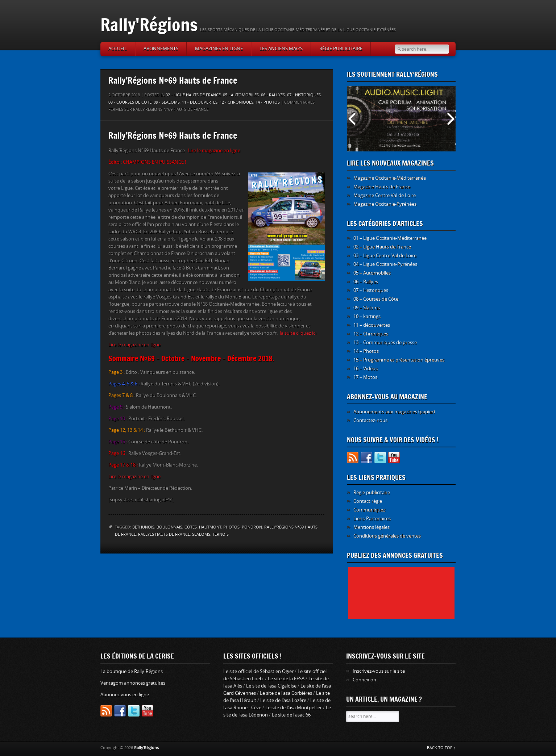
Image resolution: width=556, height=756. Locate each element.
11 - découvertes (200, 102)
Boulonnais (169, 527)
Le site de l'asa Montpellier (294, 708)
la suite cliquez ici (298, 333)
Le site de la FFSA (286, 679)
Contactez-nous (370, 420)
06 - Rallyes (273, 95)
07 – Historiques (371, 290)
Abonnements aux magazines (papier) (394, 412)
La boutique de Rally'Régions (132, 671)
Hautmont (210, 527)
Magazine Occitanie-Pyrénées (385, 204)
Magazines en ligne (219, 49)
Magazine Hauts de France (382, 187)
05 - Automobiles (241, 95)
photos (231, 527)
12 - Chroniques (236, 102)
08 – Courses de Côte (376, 299)
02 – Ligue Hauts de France (382, 247)
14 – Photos (366, 351)
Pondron (252, 527)
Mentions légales (372, 527)
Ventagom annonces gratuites (133, 683)
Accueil (118, 49)
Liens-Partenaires (372, 519)
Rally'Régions (149, 24)
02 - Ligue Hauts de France (193, 95)
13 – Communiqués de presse (385, 343)
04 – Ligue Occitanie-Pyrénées (385, 264)
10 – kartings (367, 316)
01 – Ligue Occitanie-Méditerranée (390, 238)
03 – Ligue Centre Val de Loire (385, 256)
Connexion (364, 680)
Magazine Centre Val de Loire (385, 195)
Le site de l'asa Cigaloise (271, 686)
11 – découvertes (372, 325)
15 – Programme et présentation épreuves (399, 360)
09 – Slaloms (367, 308)
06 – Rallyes (366, 282)
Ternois (221, 534)
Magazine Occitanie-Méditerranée (390, 178)
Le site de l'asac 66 (291, 715)
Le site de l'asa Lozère (283, 700)
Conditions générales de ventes (387, 536)
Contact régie (368, 501)
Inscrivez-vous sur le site (379, 671)
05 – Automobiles (372, 273)
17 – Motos (365, 377)
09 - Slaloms (167, 102)
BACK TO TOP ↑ (441, 748)
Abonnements (161, 49)
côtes (191, 527)
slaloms (201, 534)
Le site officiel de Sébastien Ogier (258, 671)
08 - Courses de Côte (130, 102)
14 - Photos (268, 102)
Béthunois (143, 527)
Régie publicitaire (341, 49)
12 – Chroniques (371, 334)
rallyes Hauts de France (164, 534)
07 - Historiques (304, 95)
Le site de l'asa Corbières (286, 693)
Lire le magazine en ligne (134, 345)
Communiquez (369, 510)
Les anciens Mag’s (281, 49)
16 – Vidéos (366, 369)
